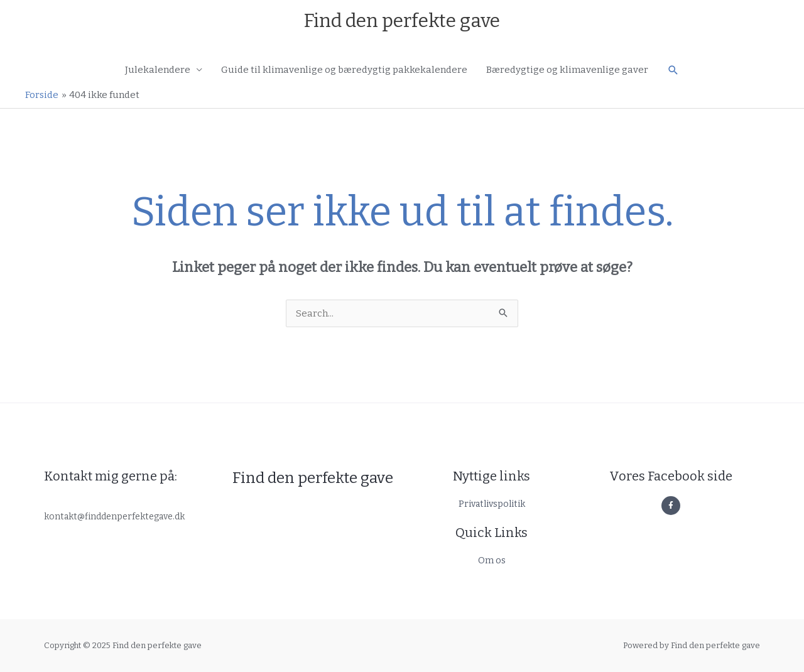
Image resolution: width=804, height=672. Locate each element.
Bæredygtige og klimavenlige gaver (567, 70)
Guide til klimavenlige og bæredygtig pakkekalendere (344, 70)
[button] (673, 70)
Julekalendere (158, 70)
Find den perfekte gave (402, 21)
